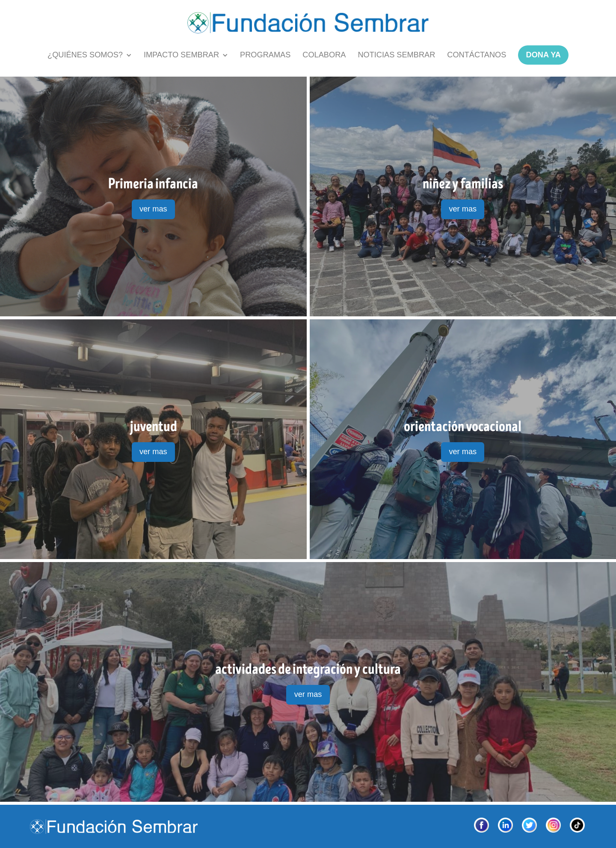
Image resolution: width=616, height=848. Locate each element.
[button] (90, 55)
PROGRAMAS (265, 55)
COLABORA (324, 55)
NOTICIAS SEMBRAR (396, 55)
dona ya (543, 55)
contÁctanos (477, 55)
